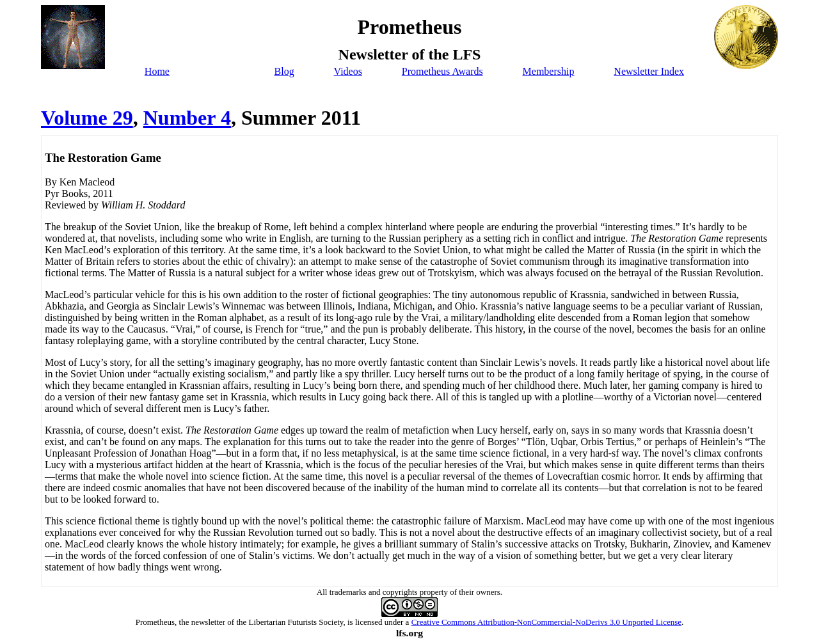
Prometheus (155, 622)
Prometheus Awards (442, 71)
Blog (284, 71)
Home (157, 71)
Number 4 (187, 118)
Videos (348, 71)
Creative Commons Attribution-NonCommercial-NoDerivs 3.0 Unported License (546, 622)
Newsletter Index (649, 71)
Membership (549, 71)
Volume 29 (87, 118)
